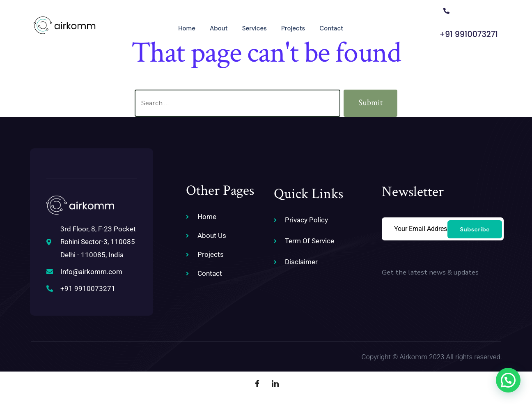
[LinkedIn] (275, 383)
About (206, 27)
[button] (508, 380)
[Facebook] (257, 383)
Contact (320, 27)
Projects (282, 27)
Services (243, 27)
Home (174, 27)
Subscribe (475, 229)
